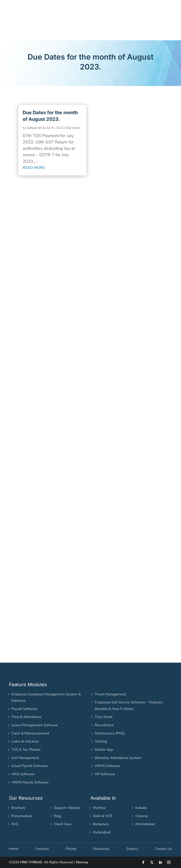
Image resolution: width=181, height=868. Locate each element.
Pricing (71, 849)
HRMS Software (107, 766)
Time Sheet (104, 717)
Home (14, 849)
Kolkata (141, 808)
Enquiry (132, 849)
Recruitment (104, 725)
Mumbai (99, 808)
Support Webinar (67, 808)
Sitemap (82, 862)
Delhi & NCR (103, 816)
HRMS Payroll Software (30, 782)
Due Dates (73, 128)
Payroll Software (24, 709)
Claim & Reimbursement (30, 733)
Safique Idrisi (36, 128)
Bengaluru (101, 824)
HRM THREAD (31, 862)
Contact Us (164, 849)
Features (42, 849)
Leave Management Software (35, 725)
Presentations (22, 816)
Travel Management (110, 694)
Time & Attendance (26, 717)
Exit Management (25, 758)
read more (34, 168)
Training (101, 741)
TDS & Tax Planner (26, 750)
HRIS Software (23, 774)
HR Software (105, 774)
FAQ (15, 824)
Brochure (18, 808)
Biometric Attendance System (118, 758)
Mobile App (104, 750)
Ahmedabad (145, 824)
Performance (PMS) (110, 733)
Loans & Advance (25, 741)
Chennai (142, 816)
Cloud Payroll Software (29, 766)
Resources (101, 849)
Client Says (63, 824)
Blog (58, 816)
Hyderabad (102, 832)
